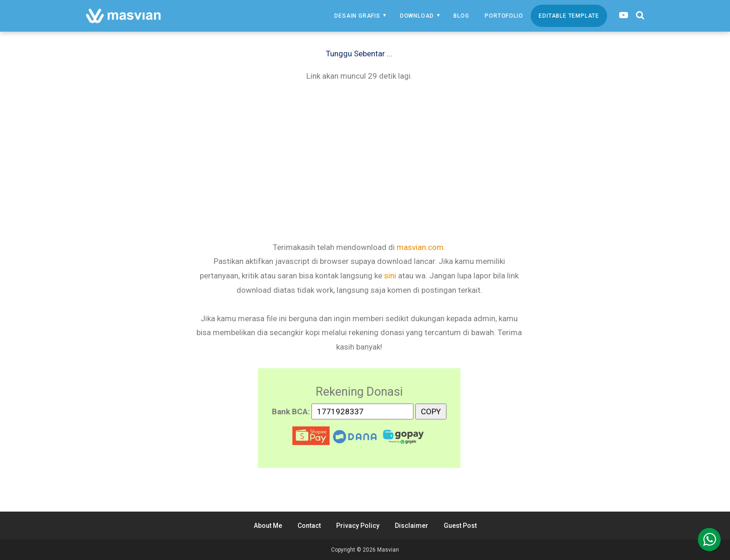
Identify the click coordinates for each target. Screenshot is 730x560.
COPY (431, 410)
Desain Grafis (357, 16)
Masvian (388, 550)
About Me (268, 526)
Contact (309, 526)
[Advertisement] (359, 161)
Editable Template (569, 16)
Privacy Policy (358, 526)
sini (390, 276)
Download (417, 16)
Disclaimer (412, 526)
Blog (461, 16)
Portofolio (504, 16)
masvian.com (420, 247)
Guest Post (460, 526)
